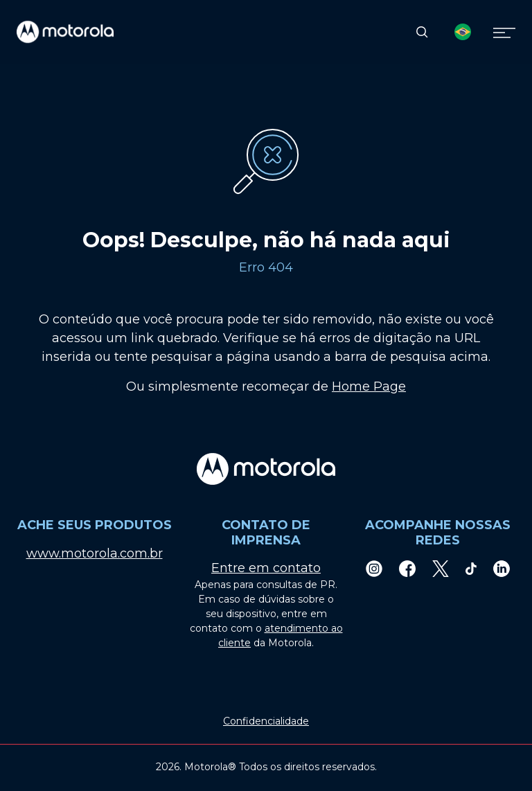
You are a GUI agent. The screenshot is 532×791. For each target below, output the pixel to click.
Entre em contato (266, 568)
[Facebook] (407, 568)
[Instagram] (374, 568)
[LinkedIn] (502, 568)
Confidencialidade (266, 721)
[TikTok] (471, 568)
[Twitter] (441, 568)
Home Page (369, 386)
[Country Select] (463, 32)
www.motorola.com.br (95, 553)
